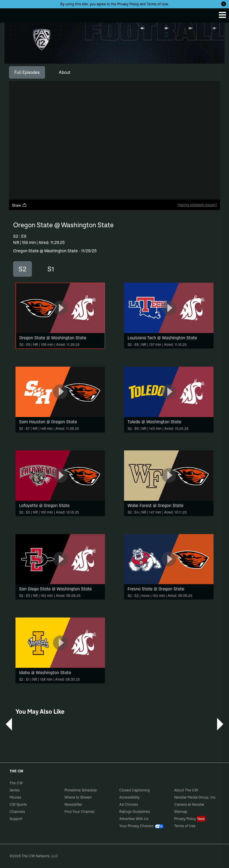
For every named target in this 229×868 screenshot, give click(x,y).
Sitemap (181, 812)
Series (15, 790)
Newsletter (73, 804)
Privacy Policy (128, 4)
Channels (17, 812)
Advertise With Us (134, 819)
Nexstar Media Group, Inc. (195, 797)
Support (16, 819)
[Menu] (222, 15)
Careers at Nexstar (189, 804)
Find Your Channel (79, 812)
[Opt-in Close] (224, 4)
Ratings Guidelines (135, 812)
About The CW (186, 790)
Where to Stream (78, 797)
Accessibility (129, 797)
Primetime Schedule (81, 790)
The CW (10, 14)
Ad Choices (129, 804)
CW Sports (18, 804)
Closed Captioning (134, 790)
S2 (23, 269)
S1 (51, 269)
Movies (15, 797)
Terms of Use (157, 4)
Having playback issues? (197, 205)
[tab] (27, 72)
